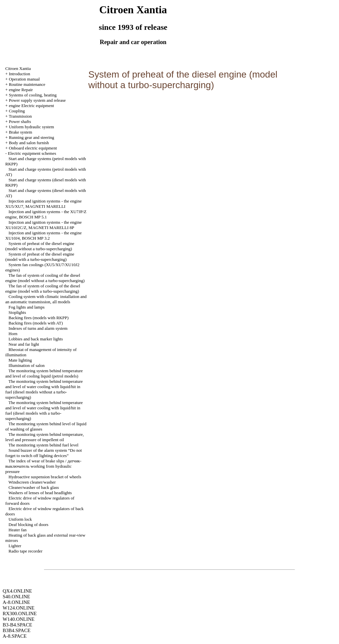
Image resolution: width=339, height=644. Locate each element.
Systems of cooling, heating (33, 95)
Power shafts (20, 121)
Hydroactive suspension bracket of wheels (45, 477)
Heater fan (18, 530)
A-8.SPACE (15, 636)
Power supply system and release (37, 100)
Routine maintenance (27, 84)
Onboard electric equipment (33, 148)
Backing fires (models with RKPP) (39, 318)
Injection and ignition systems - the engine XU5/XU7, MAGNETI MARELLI (44, 204)
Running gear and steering (32, 137)
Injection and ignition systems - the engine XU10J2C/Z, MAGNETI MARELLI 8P (44, 225)
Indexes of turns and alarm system (38, 328)
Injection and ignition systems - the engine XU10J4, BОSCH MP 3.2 (44, 235)
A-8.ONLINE (16, 602)
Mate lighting (20, 360)
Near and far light (24, 344)
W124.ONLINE (19, 608)
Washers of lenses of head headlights (40, 493)
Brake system (21, 132)
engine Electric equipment (31, 106)
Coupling (17, 111)
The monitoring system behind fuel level (44, 445)
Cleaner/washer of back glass (34, 487)
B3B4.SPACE (17, 630)
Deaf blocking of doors (28, 525)
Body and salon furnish (29, 143)
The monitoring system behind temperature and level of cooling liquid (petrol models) (44, 373)
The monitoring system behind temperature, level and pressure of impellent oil (45, 437)
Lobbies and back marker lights (36, 339)
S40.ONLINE (16, 597)
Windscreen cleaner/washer (32, 482)
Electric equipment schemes (32, 153)
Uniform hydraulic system (31, 127)
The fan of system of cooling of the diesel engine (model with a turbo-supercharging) (43, 289)
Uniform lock (20, 519)
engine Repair (21, 90)
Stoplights (17, 312)
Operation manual (24, 79)
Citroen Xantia (18, 68)
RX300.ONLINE (20, 614)
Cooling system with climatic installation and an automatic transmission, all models (46, 299)
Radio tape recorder (26, 551)
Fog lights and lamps (27, 307)
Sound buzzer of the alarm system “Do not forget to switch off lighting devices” (44, 453)
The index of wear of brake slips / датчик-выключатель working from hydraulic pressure (43, 466)
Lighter (15, 546)
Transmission (20, 116)
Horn (13, 334)
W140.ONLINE (19, 619)
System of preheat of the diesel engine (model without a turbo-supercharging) (40, 246)
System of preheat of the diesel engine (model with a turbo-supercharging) (40, 257)
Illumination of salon (27, 365)
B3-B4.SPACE (17, 625)
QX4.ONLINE (17, 591)
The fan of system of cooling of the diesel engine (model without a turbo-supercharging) (45, 278)
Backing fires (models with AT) (36, 323)
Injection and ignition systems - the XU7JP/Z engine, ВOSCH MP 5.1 (46, 214)
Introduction (20, 74)
